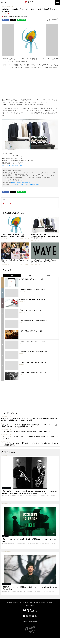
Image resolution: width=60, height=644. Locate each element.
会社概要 (9, 603)
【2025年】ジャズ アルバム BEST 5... (31, 310)
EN (5, 2)
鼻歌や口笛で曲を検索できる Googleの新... (32, 279)
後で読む (53, 20)
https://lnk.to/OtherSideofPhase (12, 165)
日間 (12, 276)
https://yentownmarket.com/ (21, 182)
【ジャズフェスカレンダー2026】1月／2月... (32, 341)
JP (2, 2)
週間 (30, 276)
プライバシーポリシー (25, 603)
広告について (36, 603)
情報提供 (44, 603)
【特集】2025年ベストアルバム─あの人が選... (33, 289)
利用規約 (15, 603)
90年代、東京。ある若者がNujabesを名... (32, 331)
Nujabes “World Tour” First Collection (19, 16)
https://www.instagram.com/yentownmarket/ (25, 184)
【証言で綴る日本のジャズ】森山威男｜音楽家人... (34, 352)
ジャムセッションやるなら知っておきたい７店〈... (34, 362)
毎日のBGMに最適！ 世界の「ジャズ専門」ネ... (33, 300)
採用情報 (50, 603)
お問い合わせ (30, 605)
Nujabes (5, 16)
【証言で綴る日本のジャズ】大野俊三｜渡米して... (34, 321)
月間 (48, 276)
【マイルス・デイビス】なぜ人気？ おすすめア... (33, 372)
